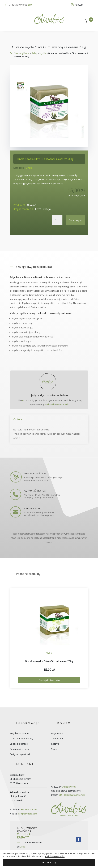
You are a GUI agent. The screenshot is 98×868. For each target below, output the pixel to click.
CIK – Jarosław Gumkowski (72, 795)
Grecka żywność (20, 5)
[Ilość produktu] (57, 220)
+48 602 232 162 (29, 810)
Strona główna (22, 53)
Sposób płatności (19, 744)
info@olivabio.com (27, 814)
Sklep (35, 53)
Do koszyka (75, 220)
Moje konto (57, 733)
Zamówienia (58, 739)
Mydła (43, 53)
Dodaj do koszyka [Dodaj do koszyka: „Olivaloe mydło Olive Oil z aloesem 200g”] (49, 680)
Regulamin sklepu (19, 733)
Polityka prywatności (21, 754)
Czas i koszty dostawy (22, 739)
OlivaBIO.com (69, 787)
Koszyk (55, 744)
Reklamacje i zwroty (20, 749)
